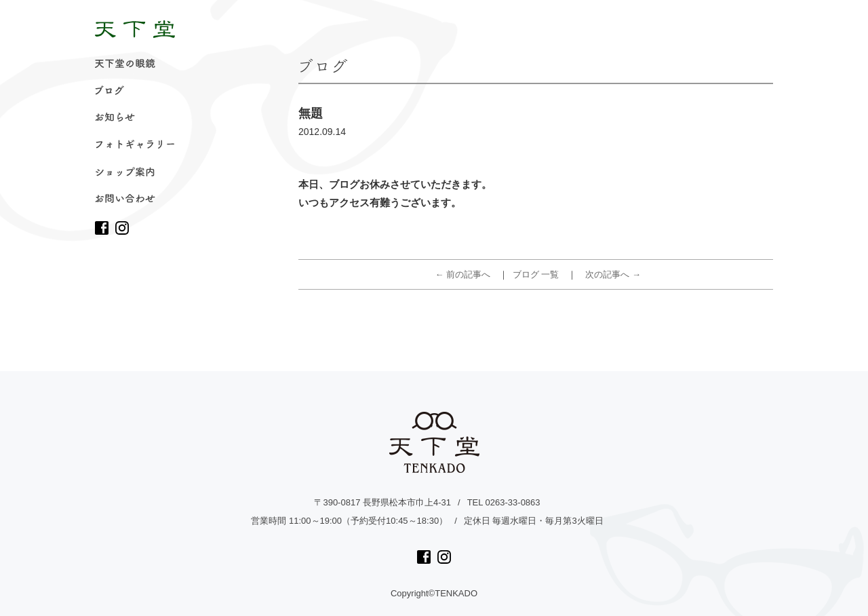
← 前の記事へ (463, 274)
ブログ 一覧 (536, 274)
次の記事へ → (613, 274)
